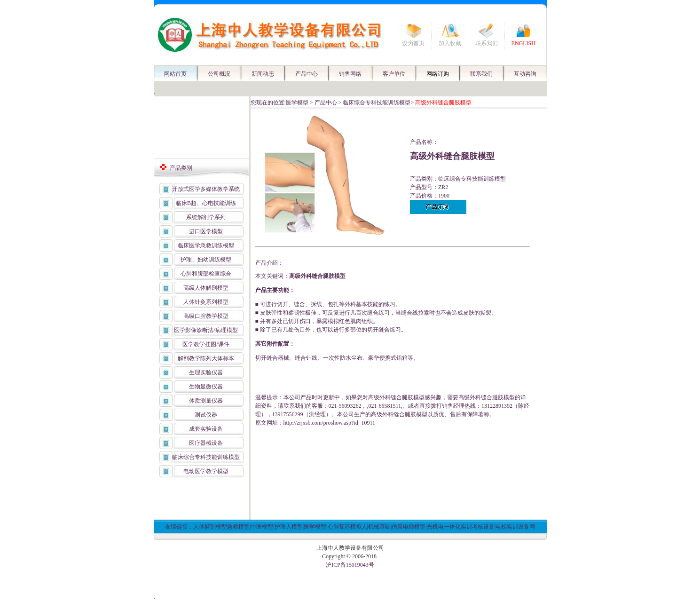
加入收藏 (450, 43)
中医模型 (262, 527)
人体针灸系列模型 (206, 302)
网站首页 (175, 74)
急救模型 (238, 527)
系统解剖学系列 (206, 217)
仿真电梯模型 (409, 527)
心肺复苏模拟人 (347, 527)
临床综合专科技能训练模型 (206, 457)
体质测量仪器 (206, 401)
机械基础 (379, 527)
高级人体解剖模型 (206, 288)
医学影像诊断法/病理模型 (206, 330)
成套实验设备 (206, 429)
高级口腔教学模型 (206, 316)
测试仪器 (206, 415)
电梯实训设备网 (515, 527)
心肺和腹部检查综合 (206, 274)
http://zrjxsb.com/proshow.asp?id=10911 (330, 423)
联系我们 (487, 43)
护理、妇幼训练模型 (206, 260)
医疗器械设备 (206, 443)
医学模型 (297, 103)
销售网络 (350, 74)
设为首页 (413, 43)
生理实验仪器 (206, 372)
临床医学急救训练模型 (206, 245)
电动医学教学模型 (206, 471)
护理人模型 (289, 527)
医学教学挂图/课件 (206, 344)
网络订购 (438, 74)
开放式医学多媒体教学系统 (206, 189)
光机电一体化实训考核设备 (461, 527)
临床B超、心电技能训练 (206, 203)
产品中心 (307, 74)
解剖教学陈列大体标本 (206, 358)
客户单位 (394, 74)
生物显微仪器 (206, 387)
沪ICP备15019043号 (350, 565)
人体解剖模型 (210, 527)
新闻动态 (263, 74)
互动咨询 (525, 74)
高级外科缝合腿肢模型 (317, 276)
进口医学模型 (206, 231)
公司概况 (219, 74)
